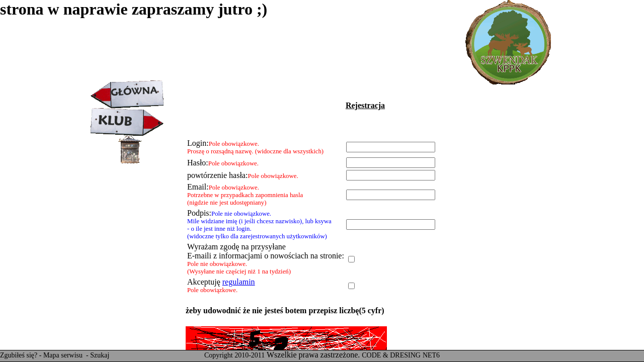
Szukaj (100, 355)
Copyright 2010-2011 (234, 355)
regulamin (239, 282)
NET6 (431, 355)
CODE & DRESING (391, 355)
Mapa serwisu (64, 355)
